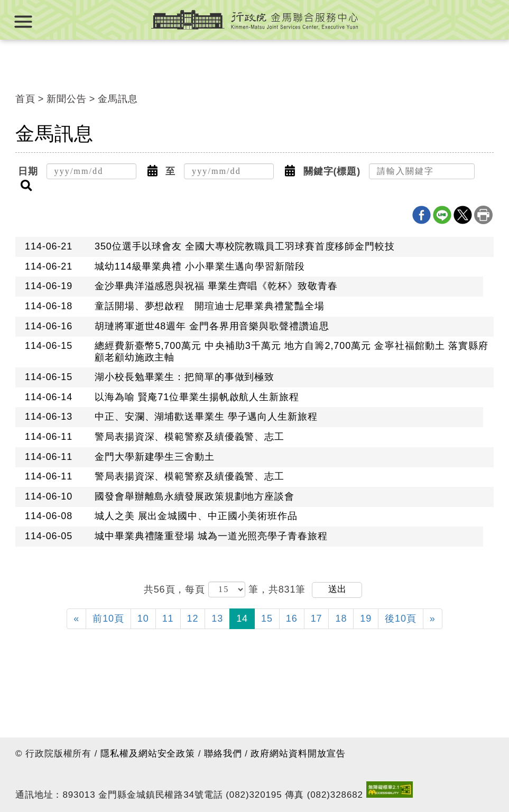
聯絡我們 (223, 754)
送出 (337, 589)
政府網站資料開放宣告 (298, 754)
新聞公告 (67, 99)
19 (366, 619)
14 (242, 619)
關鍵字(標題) (332, 171)
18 (341, 619)
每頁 (197, 589)
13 (217, 619)
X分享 (463, 215)
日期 (28, 171)
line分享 (442, 215)
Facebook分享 (422, 215)
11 (168, 619)
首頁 (25, 99)
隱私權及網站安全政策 (148, 754)
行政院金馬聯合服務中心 (255, 20)
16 (292, 619)
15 (267, 619)
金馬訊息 (118, 99)
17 (317, 619)
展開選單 (23, 22)
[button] (152, 171)
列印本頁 (483, 215)
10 (143, 619)
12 (193, 619)
